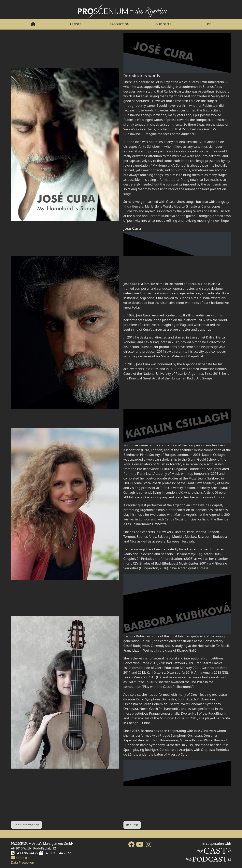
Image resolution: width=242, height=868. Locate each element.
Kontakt (19, 858)
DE (209, 24)
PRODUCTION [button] (120, 24)
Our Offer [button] (164, 24)
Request (132, 825)
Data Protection (23, 862)
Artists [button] (76, 24)
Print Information (27, 825)
